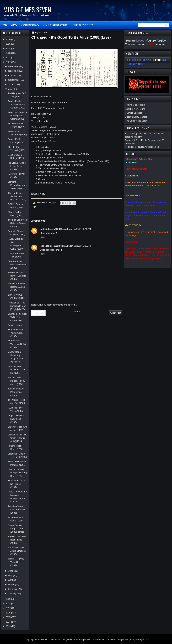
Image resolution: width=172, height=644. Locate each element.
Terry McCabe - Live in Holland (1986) (16, 510)
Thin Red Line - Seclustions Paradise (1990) (17, 196)
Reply (42, 237)
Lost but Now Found (135, 109)
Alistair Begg (131, 133)
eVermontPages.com (119, 640)
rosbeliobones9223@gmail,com (56, 229)
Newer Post (38, 313)
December (14, 66)
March (12, 585)
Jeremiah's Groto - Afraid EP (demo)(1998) (17, 551)
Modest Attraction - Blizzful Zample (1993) (17, 287)
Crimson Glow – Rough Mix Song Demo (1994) (17, 473)
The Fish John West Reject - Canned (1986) (18, 223)
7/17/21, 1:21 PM (82, 229)
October (12, 75)
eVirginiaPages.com (139, 640)
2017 (8, 608)
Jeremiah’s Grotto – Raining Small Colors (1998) (17, 116)
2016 (8, 613)
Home (77, 312)
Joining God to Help (135, 105)
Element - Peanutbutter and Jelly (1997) (18, 185)
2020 (8, 599)
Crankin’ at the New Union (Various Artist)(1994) (17, 438)
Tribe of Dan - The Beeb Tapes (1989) (17, 540)
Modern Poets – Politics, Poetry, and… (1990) (17, 381)
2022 (8, 58)
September (14, 80)
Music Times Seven (27, 10)
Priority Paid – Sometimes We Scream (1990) (17, 105)
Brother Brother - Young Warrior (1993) (16, 333)
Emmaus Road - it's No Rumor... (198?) (17, 484)
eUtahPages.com (101, 640)
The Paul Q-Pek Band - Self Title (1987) (17, 276)
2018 (8, 604)
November (14, 71)
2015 (8, 617)
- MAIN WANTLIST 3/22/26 (55, 25)
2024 (8, 48)
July (10, 89)
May (11, 575)
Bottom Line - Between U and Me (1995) (17, 370)
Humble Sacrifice (134, 113)
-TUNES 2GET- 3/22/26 (82, 25)
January (12, 594)
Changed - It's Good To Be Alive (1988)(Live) (18, 317)
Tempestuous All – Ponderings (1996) (17, 392)
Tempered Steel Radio (136, 140)
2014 (8, 622)
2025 (8, 44)
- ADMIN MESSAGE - (30, 25)
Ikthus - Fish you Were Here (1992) (16, 562)
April (11, 580)
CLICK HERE (132, 176)
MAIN (5, 25)
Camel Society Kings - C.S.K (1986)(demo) (16, 529)
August (12, 85)
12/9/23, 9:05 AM (82, 246)
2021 (8, 62)
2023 (8, 53)
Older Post (116, 313)
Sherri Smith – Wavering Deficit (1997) (17, 344)
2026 (8, 39)
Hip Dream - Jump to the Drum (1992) (17, 166)
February (13, 589)
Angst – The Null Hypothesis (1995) (16, 419)
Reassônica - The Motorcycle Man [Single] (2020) (17, 306)
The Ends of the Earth (136, 121)
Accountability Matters (136, 117)
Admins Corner (15, 325)
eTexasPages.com (83, 640)
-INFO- (14, 25)
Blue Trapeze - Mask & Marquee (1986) (17, 265)
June (11, 571)
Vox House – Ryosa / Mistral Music (142, 147)
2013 (8, 626)
